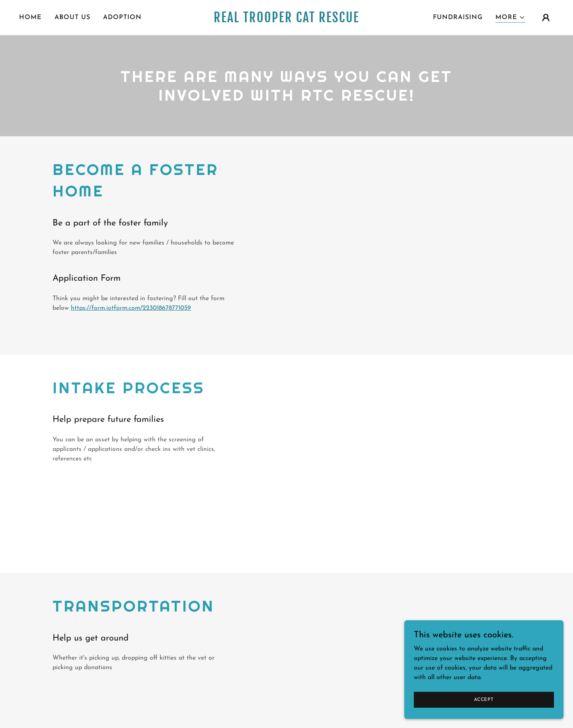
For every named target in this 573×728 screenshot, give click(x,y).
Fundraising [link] (458, 17)
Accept (484, 699)
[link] (286, 21)
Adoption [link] (122, 17)
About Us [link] (72, 17)
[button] (510, 18)
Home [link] (30, 17)
